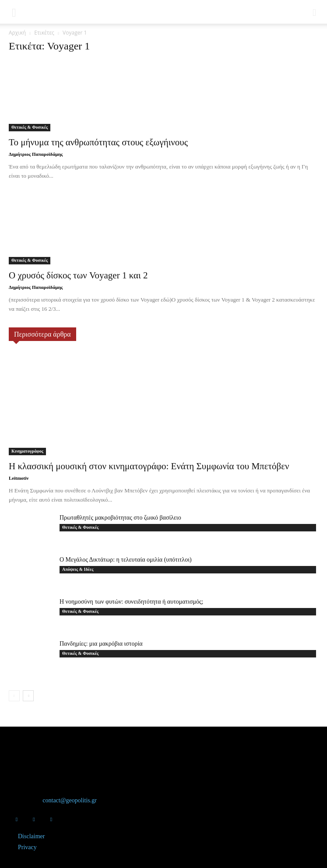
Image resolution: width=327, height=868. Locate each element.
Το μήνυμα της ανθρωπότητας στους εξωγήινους (98, 142)
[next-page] (28, 696)
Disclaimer (31, 836)
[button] (14, 12)
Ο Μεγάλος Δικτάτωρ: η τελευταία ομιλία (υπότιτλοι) (126, 560)
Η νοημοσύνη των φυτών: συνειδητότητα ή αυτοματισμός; (131, 602)
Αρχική (17, 33)
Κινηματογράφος (27, 451)
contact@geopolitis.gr (70, 800)
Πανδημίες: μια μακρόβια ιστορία (101, 644)
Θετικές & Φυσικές (30, 127)
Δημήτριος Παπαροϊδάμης (36, 154)
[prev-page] (14, 696)
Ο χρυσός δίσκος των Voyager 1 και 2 (78, 275)
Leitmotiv (19, 478)
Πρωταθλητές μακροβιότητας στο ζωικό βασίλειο (120, 518)
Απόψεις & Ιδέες (78, 569)
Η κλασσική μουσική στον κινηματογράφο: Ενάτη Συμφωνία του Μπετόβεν (149, 466)
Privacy (27, 847)
